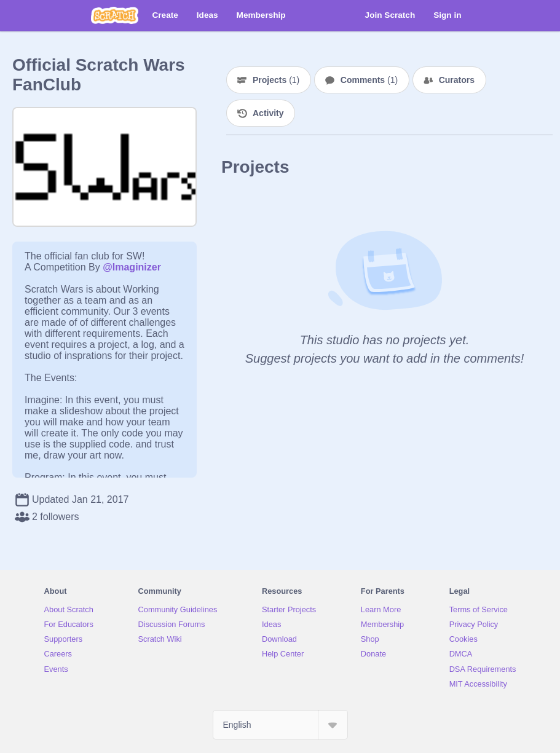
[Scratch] (115, 15)
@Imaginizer (132, 267)
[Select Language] (280, 725)
